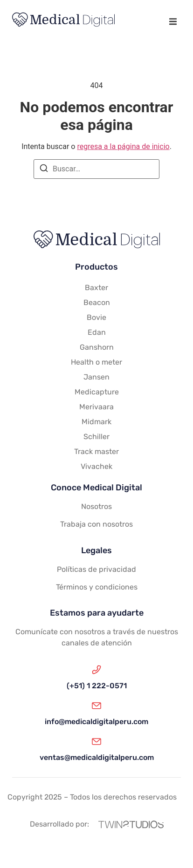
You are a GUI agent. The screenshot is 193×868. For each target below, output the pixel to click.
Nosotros (96, 506)
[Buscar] (44, 170)
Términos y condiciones (97, 587)
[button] (173, 21)
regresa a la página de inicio (123, 146)
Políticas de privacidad (96, 569)
